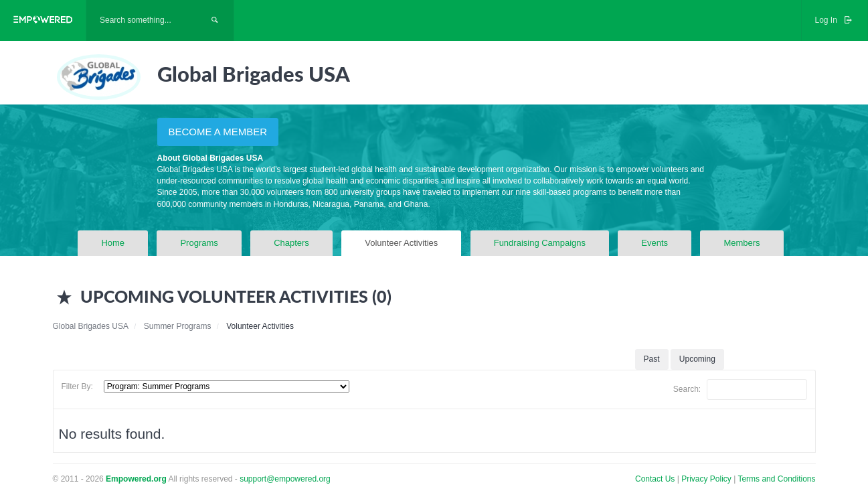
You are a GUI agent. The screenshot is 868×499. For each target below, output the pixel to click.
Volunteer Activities (401, 243)
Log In (835, 20)
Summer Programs (178, 326)
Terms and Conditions (776, 479)
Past (652, 359)
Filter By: (77, 386)
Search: (740, 389)
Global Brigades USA (91, 326)
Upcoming (697, 359)
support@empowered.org (285, 479)
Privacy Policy (707, 479)
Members (742, 243)
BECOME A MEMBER (218, 132)
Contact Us (655, 479)
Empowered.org (136, 479)
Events (655, 243)
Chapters (291, 243)
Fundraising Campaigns (540, 243)
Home (113, 243)
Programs (199, 243)
